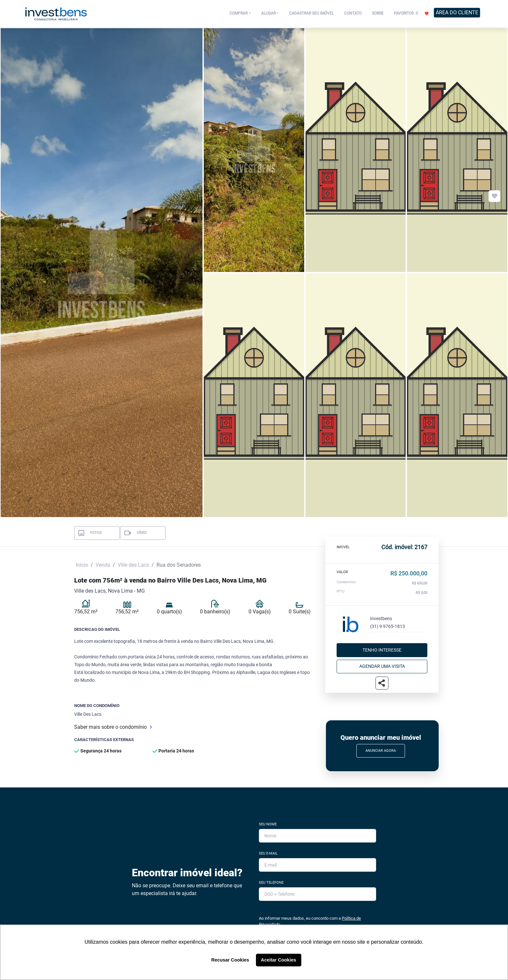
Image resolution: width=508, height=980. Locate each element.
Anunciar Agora (381, 751)
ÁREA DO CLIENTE (457, 12)
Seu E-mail (268, 853)
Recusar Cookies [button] (230, 960)
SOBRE (378, 13)
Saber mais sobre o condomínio (113, 727)
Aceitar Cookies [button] (278, 960)
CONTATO (353, 13)
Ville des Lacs (133, 565)
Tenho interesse (382, 650)
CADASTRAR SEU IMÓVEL (311, 13)
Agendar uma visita (382, 666)
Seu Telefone (271, 883)
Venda (103, 565)
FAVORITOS (411, 13)
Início (82, 565)
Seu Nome (268, 824)
